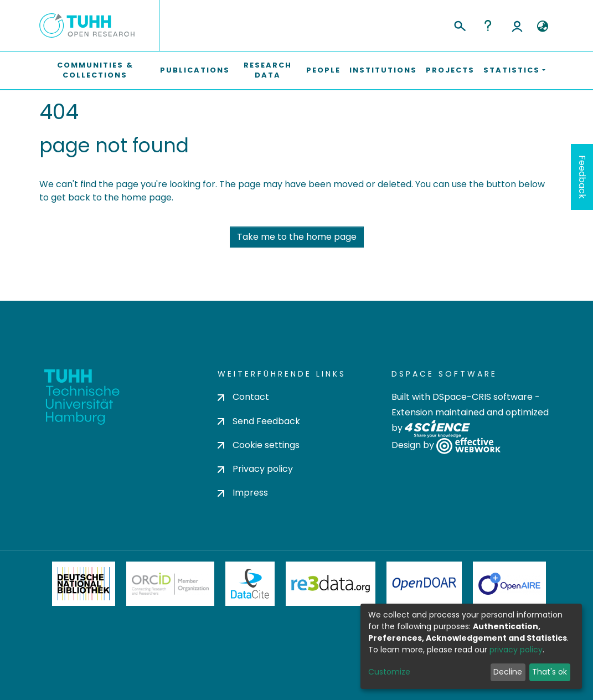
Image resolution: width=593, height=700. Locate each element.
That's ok (550, 672)
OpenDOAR (424, 584)
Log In (517, 25)
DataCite (250, 584)
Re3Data (331, 584)
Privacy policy (255, 469)
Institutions (383, 70)
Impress (243, 493)
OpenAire (509, 584)
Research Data (268, 70)
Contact (243, 397)
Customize (389, 672)
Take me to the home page (297, 237)
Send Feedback (259, 421)
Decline (508, 672)
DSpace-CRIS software (483, 397)
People (323, 70)
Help (488, 25)
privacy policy (516, 650)
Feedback (582, 177)
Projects (450, 70)
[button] (543, 27)
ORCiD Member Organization (171, 584)
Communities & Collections (95, 70)
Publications (195, 70)
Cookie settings (259, 445)
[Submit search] (459, 24)
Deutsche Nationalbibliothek (84, 584)
